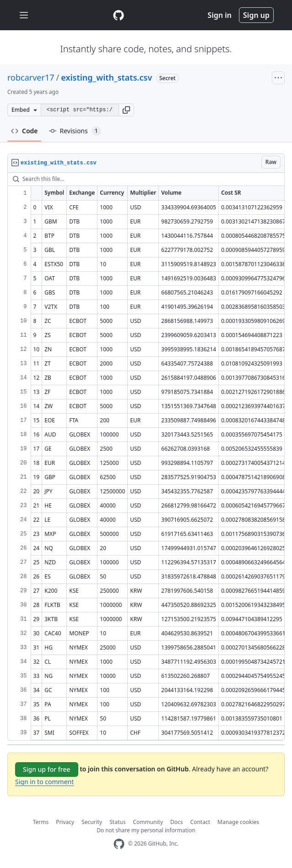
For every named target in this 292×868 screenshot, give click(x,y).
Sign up (256, 15)
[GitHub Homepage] (119, 844)
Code (24, 131)
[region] (146, 457)
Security (92, 822)
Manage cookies (238, 822)
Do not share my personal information (146, 830)
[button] (126, 110)
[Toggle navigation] (24, 15)
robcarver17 (31, 77)
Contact (200, 822)
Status (117, 822)
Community (148, 822)
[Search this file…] (146, 179)
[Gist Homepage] (119, 15)
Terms (41, 822)
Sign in (220, 15)
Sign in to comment (44, 782)
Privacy (65, 822)
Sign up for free (47, 769)
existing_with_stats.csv (106, 77)
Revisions (75, 131)
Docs (177, 822)
